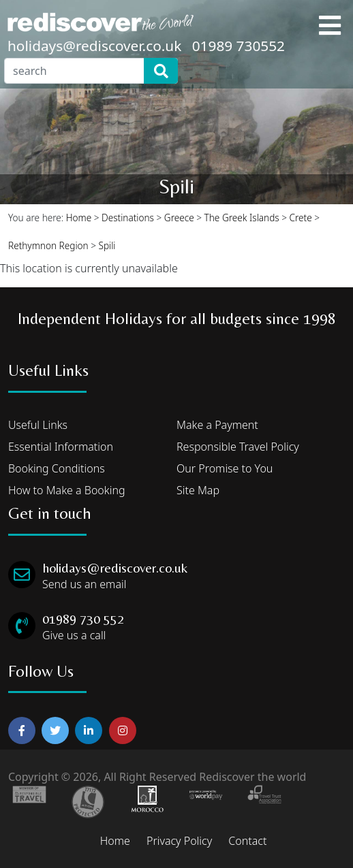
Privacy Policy (179, 841)
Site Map (198, 490)
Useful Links (38, 425)
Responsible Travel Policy (238, 447)
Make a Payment (217, 425)
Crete (301, 218)
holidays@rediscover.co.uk (94, 46)
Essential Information (61, 447)
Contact (247, 841)
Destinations (128, 218)
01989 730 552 (83, 618)
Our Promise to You (225, 468)
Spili (107, 245)
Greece (179, 218)
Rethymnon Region (48, 245)
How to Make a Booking (67, 490)
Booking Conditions (57, 468)
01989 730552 (239, 46)
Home (79, 218)
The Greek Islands (242, 218)
